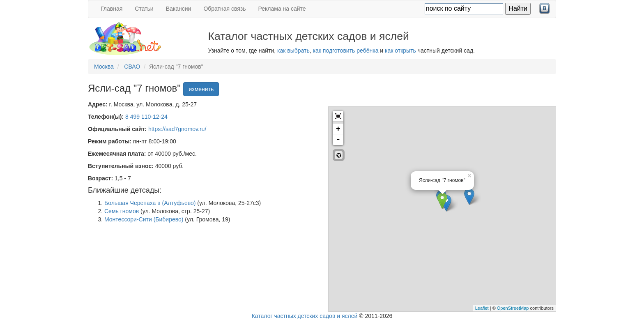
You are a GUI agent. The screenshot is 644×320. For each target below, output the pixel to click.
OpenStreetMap (513, 308)
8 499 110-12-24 (146, 117)
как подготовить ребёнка (346, 51)
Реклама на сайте (282, 9)
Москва (104, 67)
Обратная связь (224, 9)
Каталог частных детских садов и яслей (305, 316)
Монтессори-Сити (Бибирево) (144, 219)
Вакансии (179, 9)
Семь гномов (122, 211)
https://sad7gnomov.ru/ (177, 129)
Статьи (144, 9)
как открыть (400, 51)
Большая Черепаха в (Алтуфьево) (150, 203)
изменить (201, 89)
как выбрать (293, 51)
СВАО (132, 67)
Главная (112, 9)
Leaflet (482, 308)
